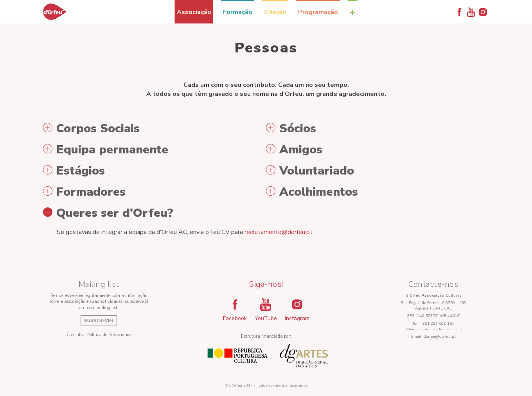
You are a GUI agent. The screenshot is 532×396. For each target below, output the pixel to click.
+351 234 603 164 (437, 324)
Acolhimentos (312, 192)
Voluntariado (310, 171)
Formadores (84, 192)
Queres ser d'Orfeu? (108, 213)
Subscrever (99, 321)
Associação (194, 12)
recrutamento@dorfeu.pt (279, 232)
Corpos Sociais (91, 129)
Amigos (294, 150)
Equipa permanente (106, 150)
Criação (275, 12)
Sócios (291, 129)
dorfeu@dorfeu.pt (440, 337)
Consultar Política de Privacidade (99, 335)
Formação (238, 12)
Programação (318, 12)
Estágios (74, 171)
